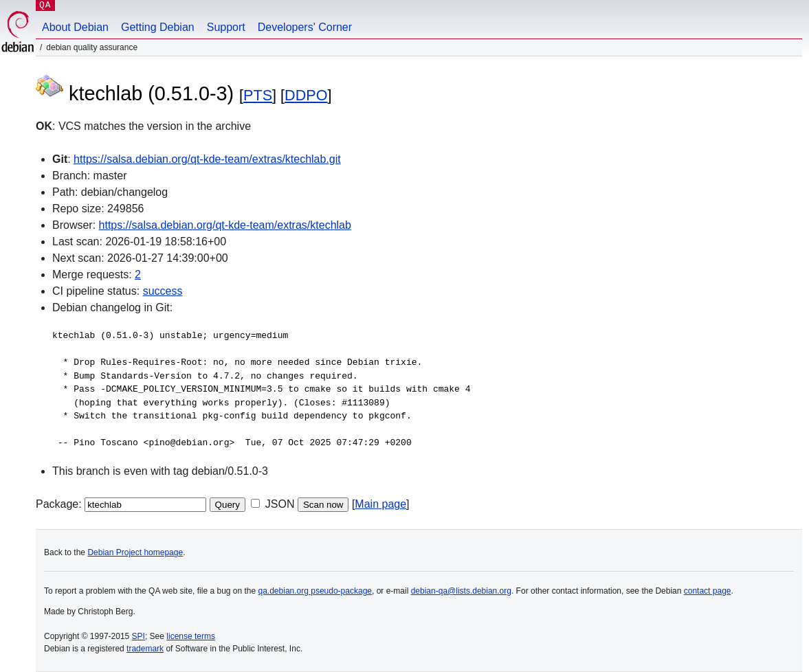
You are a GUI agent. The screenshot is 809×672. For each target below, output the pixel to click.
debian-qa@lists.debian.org (461, 591)
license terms (191, 636)
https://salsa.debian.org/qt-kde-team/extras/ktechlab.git (207, 159)
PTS (258, 95)
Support (226, 27)
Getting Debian (158, 27)
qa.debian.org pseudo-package (315, 591)
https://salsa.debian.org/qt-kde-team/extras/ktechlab (225, 225)
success (163, 291)
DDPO (306, 95)
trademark (145, 649)
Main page (380, 504)
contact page (708, 591)
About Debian (75, 27)
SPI (138, 636)
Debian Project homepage (135, 552)
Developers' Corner (305, 27)
